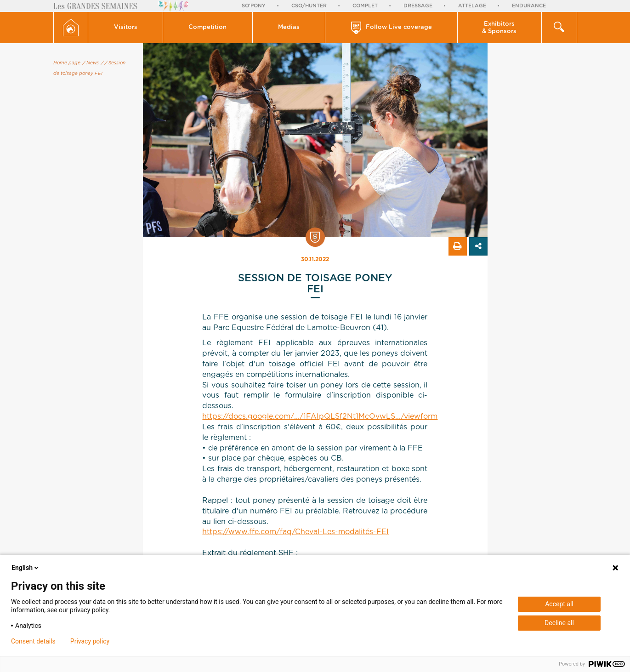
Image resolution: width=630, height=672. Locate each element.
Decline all (559, 623)
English (26, 568)
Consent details (33, 641)
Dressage (418, 6)
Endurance (529, 6)
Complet (365, 6)
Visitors (126, 27)
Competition (207, 27)
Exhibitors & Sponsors (499, 28)
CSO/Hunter (309, 6)
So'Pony (254, 6)
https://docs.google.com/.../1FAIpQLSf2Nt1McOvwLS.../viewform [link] (320, 416)
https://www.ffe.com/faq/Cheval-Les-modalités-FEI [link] (295, 532)
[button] (126, 28)
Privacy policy (90, 641)
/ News (91, 63)
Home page (67, 63)
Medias (289, 27)
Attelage (472, 6)
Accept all (559, 604)
